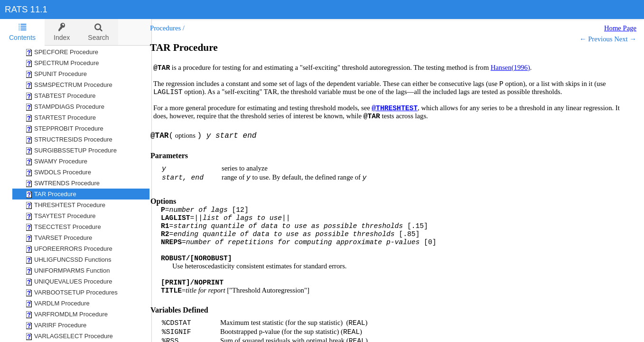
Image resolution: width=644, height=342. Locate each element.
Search (98, 32)
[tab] (22, 32)
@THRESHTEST (404, 108)
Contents (22, 32)
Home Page (620, 28)
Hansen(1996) (520, 67)
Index (62, 32)
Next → (625, 39)
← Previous (596, 39)
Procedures (175, 28)
